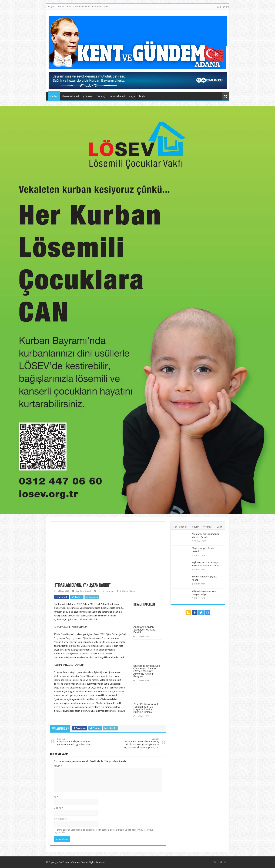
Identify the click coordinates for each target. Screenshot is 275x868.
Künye (61, 7)
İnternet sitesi (60, 819)
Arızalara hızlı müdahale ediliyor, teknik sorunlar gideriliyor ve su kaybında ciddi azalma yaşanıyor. (141, 743)
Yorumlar (208, 527)
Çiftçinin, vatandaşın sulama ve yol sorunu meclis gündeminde (75, 742)
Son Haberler (180, 527)
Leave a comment (105, 591)
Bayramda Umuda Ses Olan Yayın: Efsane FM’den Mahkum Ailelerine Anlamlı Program (147, 671)
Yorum (58, 766)
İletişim (51, 7)
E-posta (58, 808)
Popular (195, 527)
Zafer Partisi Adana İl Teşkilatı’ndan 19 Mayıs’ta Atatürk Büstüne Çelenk (146, 708)
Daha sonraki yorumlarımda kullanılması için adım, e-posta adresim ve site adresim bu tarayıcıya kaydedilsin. (103, 831)
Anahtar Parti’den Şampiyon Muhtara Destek (145, 630)
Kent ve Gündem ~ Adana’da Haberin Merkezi (89, 7)
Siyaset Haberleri (70, 96)
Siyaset (88, 591)
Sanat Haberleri (117, 96)
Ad (56, 797)
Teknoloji (101, 96)
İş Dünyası (88, 96)
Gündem (54, 96)
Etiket (219, 527)
